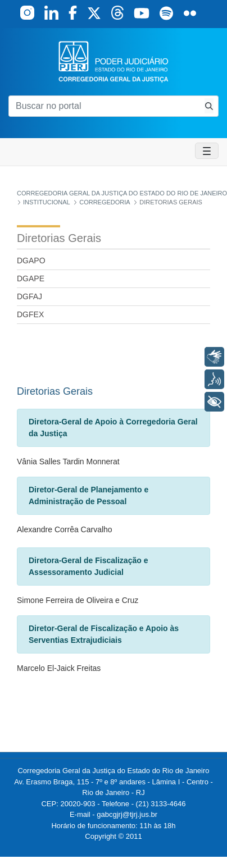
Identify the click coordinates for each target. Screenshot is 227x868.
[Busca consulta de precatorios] (209, 106)
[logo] (114, 61)
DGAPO (31, 261)
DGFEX (30, 314)
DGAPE (31, 278)
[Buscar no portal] (104, 106)
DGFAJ (29, 296)
